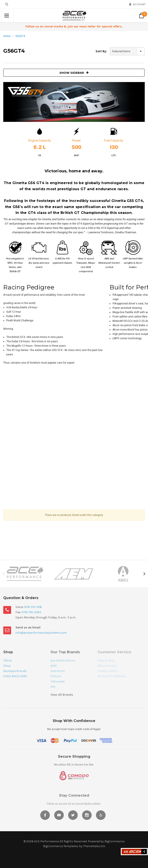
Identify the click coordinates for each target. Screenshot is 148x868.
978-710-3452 (31, 612)
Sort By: (101, 51)
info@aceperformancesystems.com (41, 633)
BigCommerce (114, 841)
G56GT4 (20, 36)
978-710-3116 (33, 607)
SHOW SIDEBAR (74, 73)
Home (7, 36)
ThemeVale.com (94, 846)
